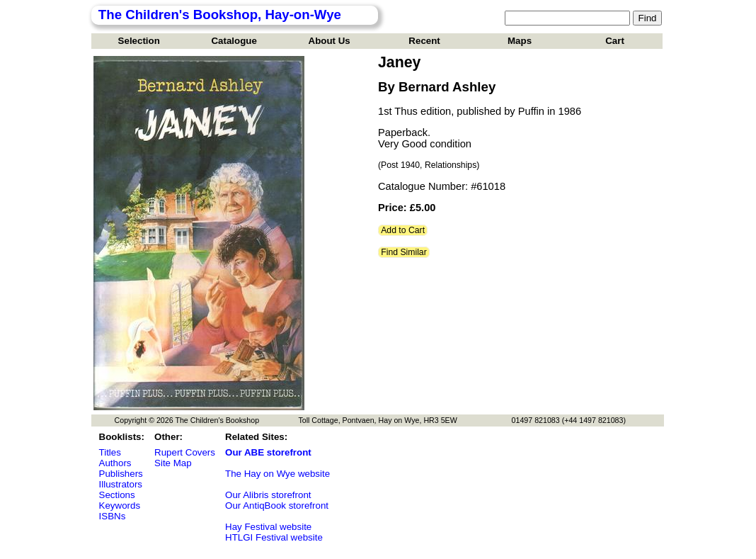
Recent (424, 41)
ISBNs (113, 516)
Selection (139, 41)
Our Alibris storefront (268, 495)
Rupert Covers (185, 452)
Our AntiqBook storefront (277, 506)
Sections (117, 495)
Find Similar (404, 252)
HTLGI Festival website (274, 537)
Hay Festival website (268, 527)
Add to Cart (403, 230)
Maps (520, 41)
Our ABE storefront (268, 452)
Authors (115, 463)
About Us (330, 41)
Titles (110, 452)
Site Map (173, 463)
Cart (615, 41)
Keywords (120, 506)
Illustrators (121, 484)
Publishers (121, 474)
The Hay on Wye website (277, 474)
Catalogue (234, 41)
